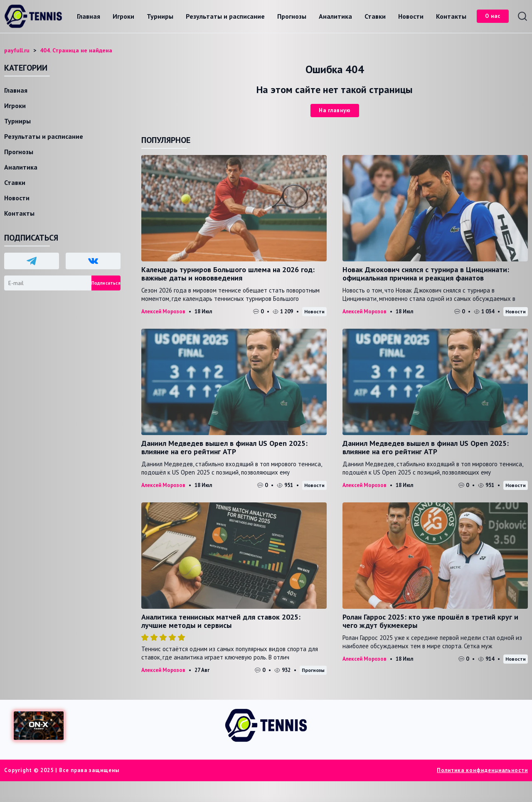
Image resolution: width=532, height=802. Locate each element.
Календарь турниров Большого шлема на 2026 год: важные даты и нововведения (228, 274)
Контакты (451, 16)
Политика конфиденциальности (482, 770)
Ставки (375, 16)
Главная (89, 16)
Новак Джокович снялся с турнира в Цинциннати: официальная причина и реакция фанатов (426, 274)
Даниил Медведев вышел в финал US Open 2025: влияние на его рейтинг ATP (224, 447)
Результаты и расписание (225, 16)
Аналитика (335, 16)
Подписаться (106, 283)
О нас (493, 16)
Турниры (160, 16)
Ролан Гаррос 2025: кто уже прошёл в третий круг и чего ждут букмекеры (430, 621)
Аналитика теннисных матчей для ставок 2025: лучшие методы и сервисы (221, 621)
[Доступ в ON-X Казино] (39, 726)
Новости (411, 16)
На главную (335, 110)
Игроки (123, 16)
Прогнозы (292, 16)
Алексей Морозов (163, 311)
